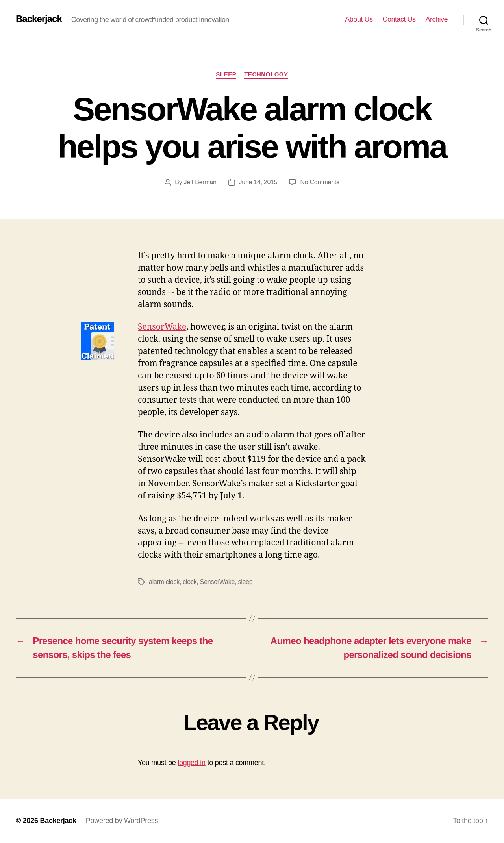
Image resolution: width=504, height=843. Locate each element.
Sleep (226, 74)
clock (190, 582)
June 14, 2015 (258, 182)
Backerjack (39, 19)
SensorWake (162, 327)
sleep (245, 582)
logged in (192, 763)
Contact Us (399, 19)
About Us (359, 19)
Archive (436, 19)
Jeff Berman (200, 182)
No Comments (320, 182)
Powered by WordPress (122, 821)
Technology (266, 74)
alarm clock (164, 582)
